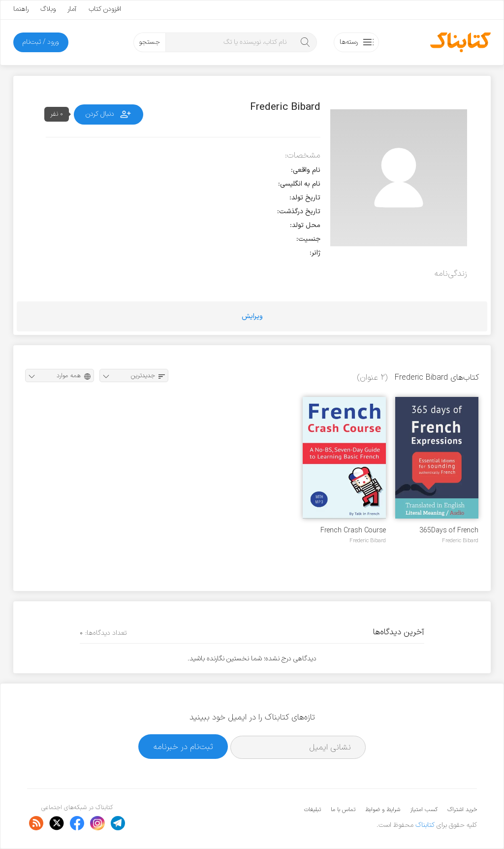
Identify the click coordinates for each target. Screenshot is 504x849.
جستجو (149, 42)
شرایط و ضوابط (383, 810)
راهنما (21, 9)
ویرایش (252, 316)
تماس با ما (343, 810)
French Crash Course (353, 531)
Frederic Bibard (460, 541)
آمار (72, 9)
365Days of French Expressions (449, 531)
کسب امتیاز (424, 810)
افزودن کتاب (105, 9)
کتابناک (425, 825)
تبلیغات (313, 810)
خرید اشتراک (462, 810)
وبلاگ (48, 9)
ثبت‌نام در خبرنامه (183, 747)
